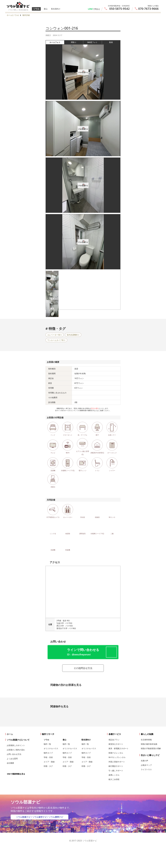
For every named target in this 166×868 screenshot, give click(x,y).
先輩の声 (144, 761)
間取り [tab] (77, 42)
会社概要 (10, 763)
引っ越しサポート (116, 770)
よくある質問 (12, 759)
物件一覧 (47, 744)
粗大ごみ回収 (114, 779)
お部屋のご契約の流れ (16, 750)
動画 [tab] (111, 42)
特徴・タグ (48, 766)
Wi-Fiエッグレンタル (117, 757)
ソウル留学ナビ (40, 817)
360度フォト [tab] (94, 42)
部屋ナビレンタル (116, 753)
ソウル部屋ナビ (23, 817)
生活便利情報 (146, 740)
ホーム (10, 734)
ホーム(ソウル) (13, 15)
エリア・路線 (49, 762)
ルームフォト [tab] (57, 42)
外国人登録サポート (117, 762)
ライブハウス (146, 769)
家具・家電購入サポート (119, 748)
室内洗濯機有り (73, 335)
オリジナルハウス (51, 748)
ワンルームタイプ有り (56, 340)
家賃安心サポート (116, 744)
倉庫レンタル (114, 775)
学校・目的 (48, 757)
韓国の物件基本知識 (149, 744)
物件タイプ (48, 753)
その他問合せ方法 (83, 668)
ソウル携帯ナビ (56, 817)
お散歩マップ (146, 765)
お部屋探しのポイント (16, 745)
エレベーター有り (55, 335)
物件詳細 (26, 15)
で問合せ (96, 9)
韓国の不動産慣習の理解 (151, 748)
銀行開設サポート (116, 766)
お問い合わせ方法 (14, 754)
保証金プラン (114, 740)
